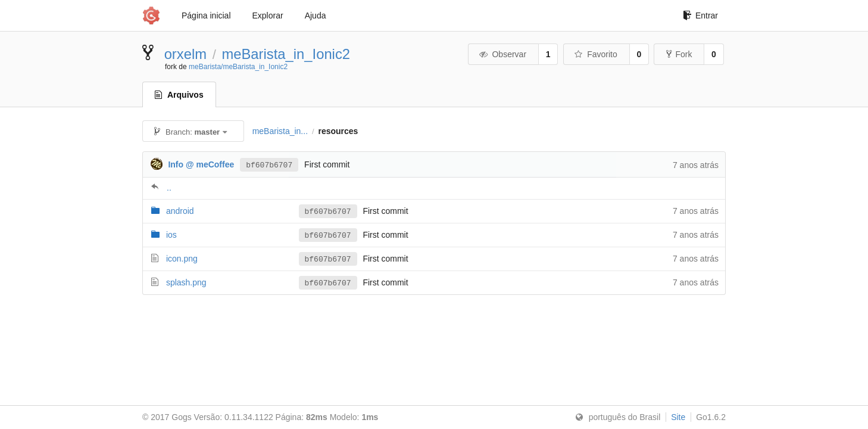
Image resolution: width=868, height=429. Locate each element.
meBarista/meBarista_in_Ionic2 (238, 67)
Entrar (700, 15)
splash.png (186, 282)
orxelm (185, 54)
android (180, 211)
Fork (679, 54)
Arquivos (179, 95)
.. (169, 188)
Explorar (268, 15)
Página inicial (206, 15)
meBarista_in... (280, 131)
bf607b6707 (269, 164)
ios (171, 235)
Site (678, 417)
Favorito (596, 54)
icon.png (182, 259)
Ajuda (316, 15)
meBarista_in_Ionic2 (286, 54)
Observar (502, 54)
